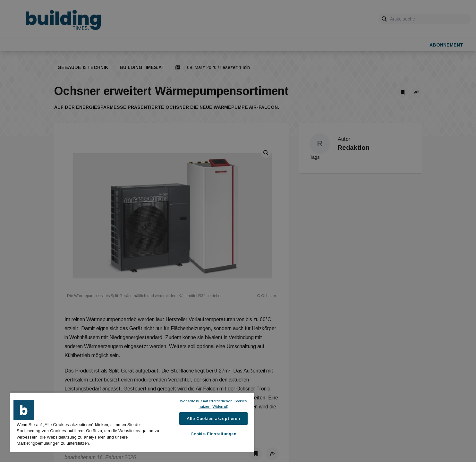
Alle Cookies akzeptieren (213, 419)
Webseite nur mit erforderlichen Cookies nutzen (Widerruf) (214, 404)
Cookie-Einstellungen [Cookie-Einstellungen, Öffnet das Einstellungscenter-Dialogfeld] (214, 434)
